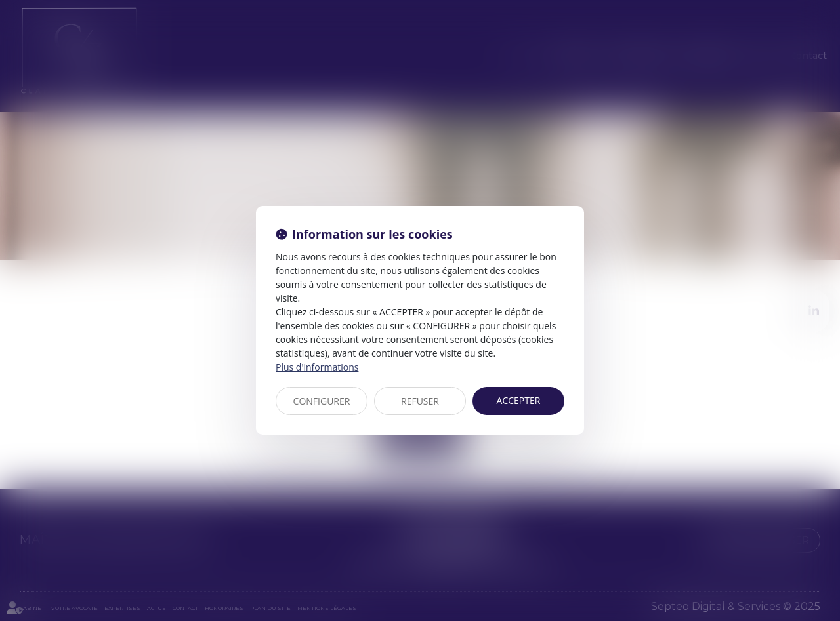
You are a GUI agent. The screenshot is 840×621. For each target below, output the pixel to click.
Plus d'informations (317, 367)
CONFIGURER (322, 401)
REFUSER (420, 401)
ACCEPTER (519, 400)
